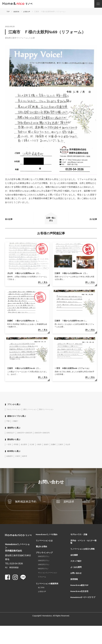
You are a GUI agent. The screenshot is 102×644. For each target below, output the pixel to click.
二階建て (17, 425)
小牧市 (45, 449)
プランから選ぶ (15, 408)
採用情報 (75, 592)
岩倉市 (53, 449)
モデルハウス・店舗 (80, 539)
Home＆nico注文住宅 (81, 606)
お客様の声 (29, 12)
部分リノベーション (53, 413)
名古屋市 (27, 449)
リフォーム (43, 586)
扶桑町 (61, 449)
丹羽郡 (18, 449)
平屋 (8, 425)
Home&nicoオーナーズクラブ (83, 614)
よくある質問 (77, 579)
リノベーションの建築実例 (49, 593)
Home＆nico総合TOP (81, 599)
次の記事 (88, 220)
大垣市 (20, 461)
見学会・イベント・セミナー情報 (83, 547)
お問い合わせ (77, 585)
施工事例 (42, 598)
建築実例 (17, 12)
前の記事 (14, 220)
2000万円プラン (45, 564)
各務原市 (10, 461)
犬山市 (78, 449)
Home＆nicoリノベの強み (48, 539)
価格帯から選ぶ (15, 432)
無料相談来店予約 (29, 506)
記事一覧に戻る (51, 220)
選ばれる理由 (42, 553)
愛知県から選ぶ (15, 444)
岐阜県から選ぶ (15, 456)
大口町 (36, 449)
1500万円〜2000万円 (48, 437)
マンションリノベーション (49, 582)
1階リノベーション (34, 413)
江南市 (70, 449)
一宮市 (9, 449)
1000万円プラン (45, 573)
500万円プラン (44, 577)
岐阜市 (28, 461)
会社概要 (75, 565)
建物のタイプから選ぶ (18, 420)
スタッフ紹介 (77, 572)
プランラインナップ (45, 559)
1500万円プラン (45, 569)
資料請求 (72, 506)
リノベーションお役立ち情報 (83, 557)
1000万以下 (11, 437)
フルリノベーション (15, 413)
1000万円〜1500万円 (28, 437)
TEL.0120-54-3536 (14, 568)
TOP (8, 12)
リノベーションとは (45, 546)
